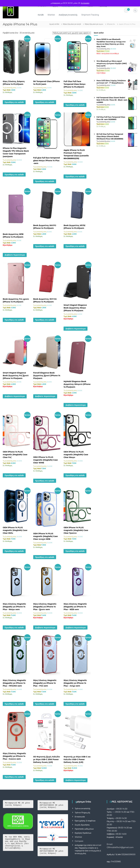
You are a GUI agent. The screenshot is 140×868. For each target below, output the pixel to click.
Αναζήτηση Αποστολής (68, 15)
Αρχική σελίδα (54, 24)
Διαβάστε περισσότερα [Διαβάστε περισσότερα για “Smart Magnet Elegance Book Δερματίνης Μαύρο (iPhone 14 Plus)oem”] (76, 329)
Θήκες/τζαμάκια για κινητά (72, 24)
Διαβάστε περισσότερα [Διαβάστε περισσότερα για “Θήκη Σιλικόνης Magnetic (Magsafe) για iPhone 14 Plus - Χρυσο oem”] (45, 628)
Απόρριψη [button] (85, 3)
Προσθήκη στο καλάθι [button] (14, 102)
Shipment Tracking (90, 15)
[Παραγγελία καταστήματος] (72, 33)
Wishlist (51, 15)
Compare (79, 841)
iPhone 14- (111, 24)
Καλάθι (41, 15)
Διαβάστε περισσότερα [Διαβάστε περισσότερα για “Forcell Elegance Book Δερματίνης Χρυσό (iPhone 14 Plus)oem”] (45, 396)
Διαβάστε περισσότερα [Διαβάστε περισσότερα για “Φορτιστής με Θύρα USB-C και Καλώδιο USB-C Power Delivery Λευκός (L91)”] (76, 780)
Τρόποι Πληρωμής (82, 813)
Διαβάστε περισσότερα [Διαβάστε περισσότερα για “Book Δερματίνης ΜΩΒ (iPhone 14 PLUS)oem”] (15, 255)
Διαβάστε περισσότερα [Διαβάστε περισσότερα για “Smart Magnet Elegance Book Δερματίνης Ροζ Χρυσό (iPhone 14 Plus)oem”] (15, 396)
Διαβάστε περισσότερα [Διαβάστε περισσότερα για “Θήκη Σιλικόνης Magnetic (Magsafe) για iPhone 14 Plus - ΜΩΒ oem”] (76, 628)
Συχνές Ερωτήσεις (82, 825)
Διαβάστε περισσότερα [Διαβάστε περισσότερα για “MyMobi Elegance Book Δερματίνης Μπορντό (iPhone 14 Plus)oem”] (76, 405)
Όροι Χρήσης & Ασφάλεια (85, 821)
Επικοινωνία (80, 817)
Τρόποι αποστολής (83, 809)
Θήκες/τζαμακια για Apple (94, 24)
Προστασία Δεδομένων (84, 829)
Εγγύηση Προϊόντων (83, 833)
